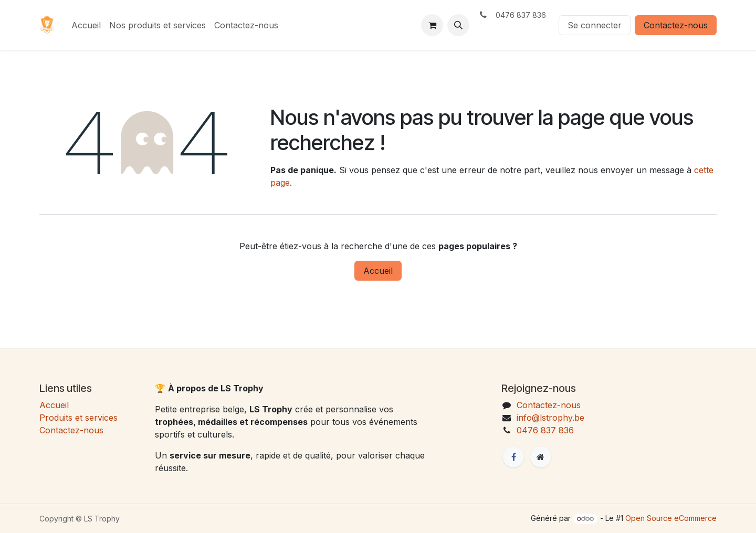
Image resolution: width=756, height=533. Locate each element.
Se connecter (595, 25)
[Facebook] (513, 457)
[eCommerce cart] (432, 25)
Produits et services (78, 418)
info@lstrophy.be (550, 418)
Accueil (378, 271)
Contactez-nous (676, 25)
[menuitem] (86, 25)
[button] (458, 25)
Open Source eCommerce (671, 518)
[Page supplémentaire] (541, 457)
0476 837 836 (545, 430)
